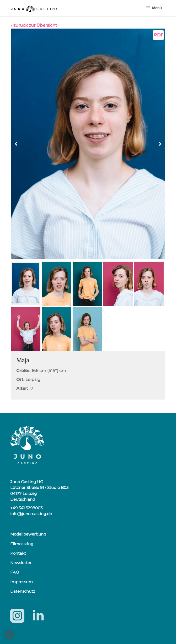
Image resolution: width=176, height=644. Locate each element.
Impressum (22, 582)
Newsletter (21, 563)
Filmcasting (22, 544)
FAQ (15, 572)
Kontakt (18, 553)
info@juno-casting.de (31, 514)
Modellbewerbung (28, 534)
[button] (160, 144)
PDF (159, 35)
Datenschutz (23, 591)
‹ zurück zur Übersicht (34, 25)
